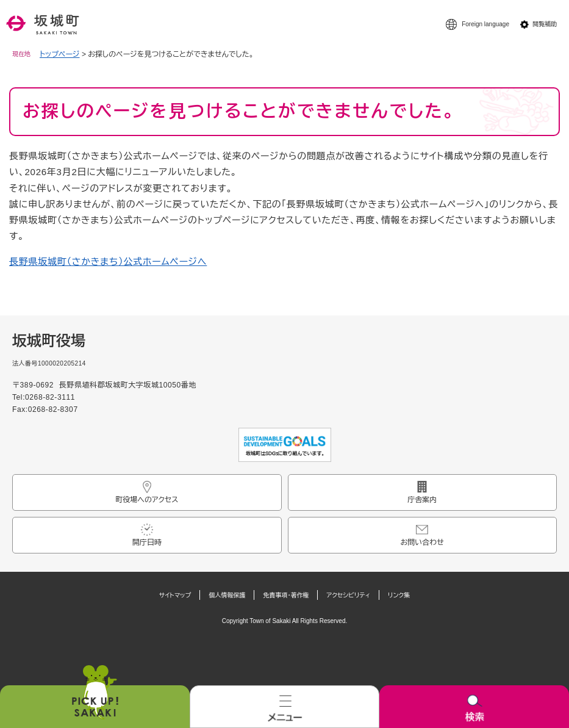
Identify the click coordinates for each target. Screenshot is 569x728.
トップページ (60, 54)
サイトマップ (175, 595)
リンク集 (399, 595)
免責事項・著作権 (286, 595)
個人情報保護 (227, 595)
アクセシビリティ (348, 595)
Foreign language (485, 24)
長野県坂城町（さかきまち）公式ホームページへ (108, 261)
